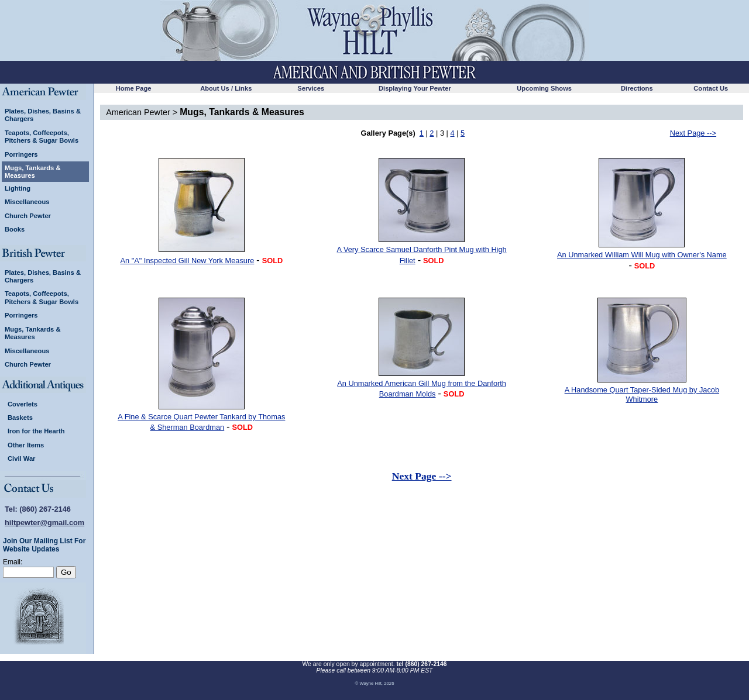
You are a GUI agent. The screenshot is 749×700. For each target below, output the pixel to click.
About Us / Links (226, 88)
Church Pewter (28, 216)
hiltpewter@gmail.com (44, 523)
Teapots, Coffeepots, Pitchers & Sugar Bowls (42, 137)
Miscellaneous (27, 202)
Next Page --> (693, 133)
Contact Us (711, 88)
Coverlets (23, 404)
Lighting (18, 188)
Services (311, 88)
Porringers (21, 154)
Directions (637, 88)
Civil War (21, 458)
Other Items (26, 445)
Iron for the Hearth (36, 431)
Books (15, 229)
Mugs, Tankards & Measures (33, 171)
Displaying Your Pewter (415, 88)
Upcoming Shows (544, 88)
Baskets (20, 418)
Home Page (134, 88)
